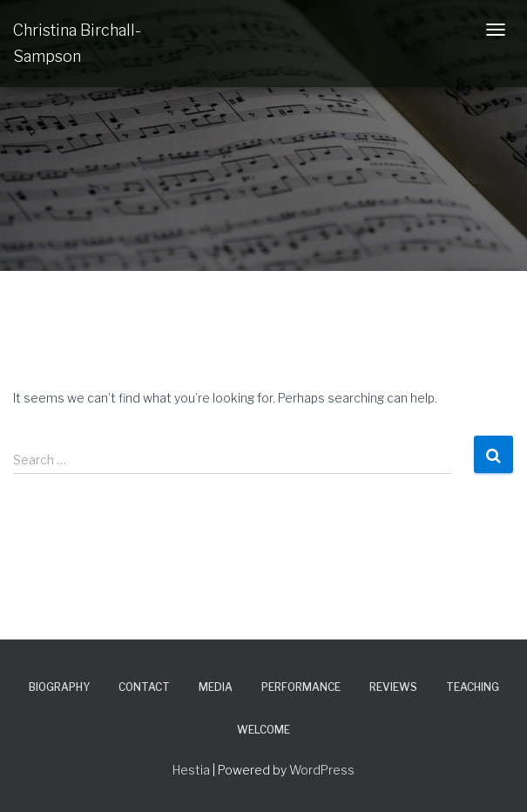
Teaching (473, 687)
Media (216, 687)
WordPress (322, 770)
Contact (144, 687)
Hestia (191, 770)
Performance (301, 687)
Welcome (263, 730)
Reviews (393, 687)
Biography (59, 687)
